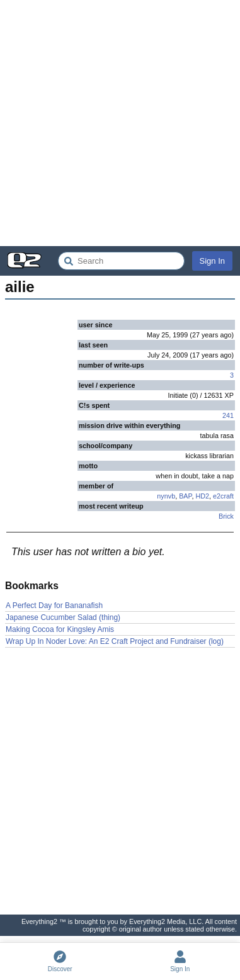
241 (228, 415)
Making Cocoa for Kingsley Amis (60, 629)
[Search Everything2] (121, 261)
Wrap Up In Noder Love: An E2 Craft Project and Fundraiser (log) (115, 641)
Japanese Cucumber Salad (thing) (63, 617)
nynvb (166, 496)
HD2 (202, 496)
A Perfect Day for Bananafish (54, 605)
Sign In (212, 261)
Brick (226, 516)
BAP (185, 496)
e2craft (223, 496)
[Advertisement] (120, 123)
